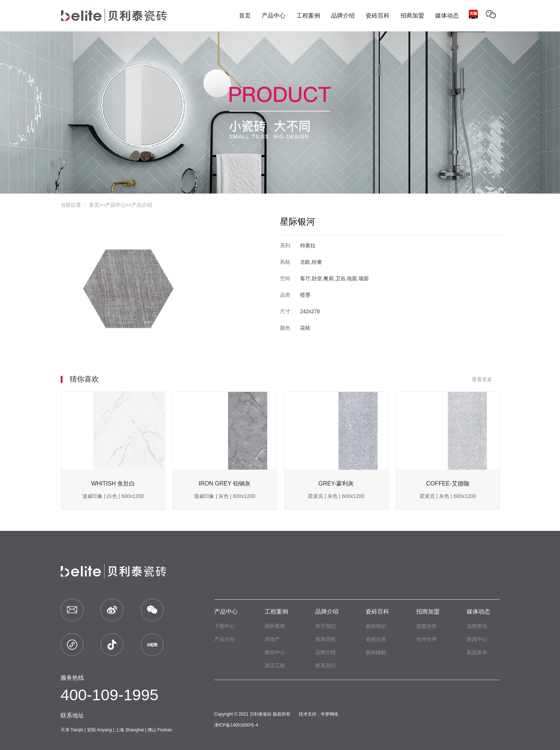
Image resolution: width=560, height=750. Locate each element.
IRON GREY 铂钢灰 (225, 483)
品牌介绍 (327, 612)
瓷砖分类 (376, 639)
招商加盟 (428, 612)
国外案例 (275, 626)
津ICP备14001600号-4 (236, 725)
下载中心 (225, 626)
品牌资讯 (477, 626)
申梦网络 (330, 714)
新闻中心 (477, 639)
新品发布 (477, 652)
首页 (94, 205)
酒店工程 (275, 665)
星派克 (316, 496)
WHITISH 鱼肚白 (113, 483)
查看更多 (486, 379)
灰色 (223, 496)
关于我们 (326, 626)
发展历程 (326, 639)
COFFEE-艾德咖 (448, 483)
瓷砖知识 (376, 626)
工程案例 (277, 612)
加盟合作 (426, 626)
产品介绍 (142, 205)
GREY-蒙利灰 (336, 483)
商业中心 (275, 652)
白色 (112, 496)
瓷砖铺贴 (376, 652)
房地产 (273, 639)
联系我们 (326, 665)
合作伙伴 (426, 639)
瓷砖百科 (377, 612)
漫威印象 (93, 496)
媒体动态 (478, 612)
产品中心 (116, 205)
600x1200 (133, 496)
